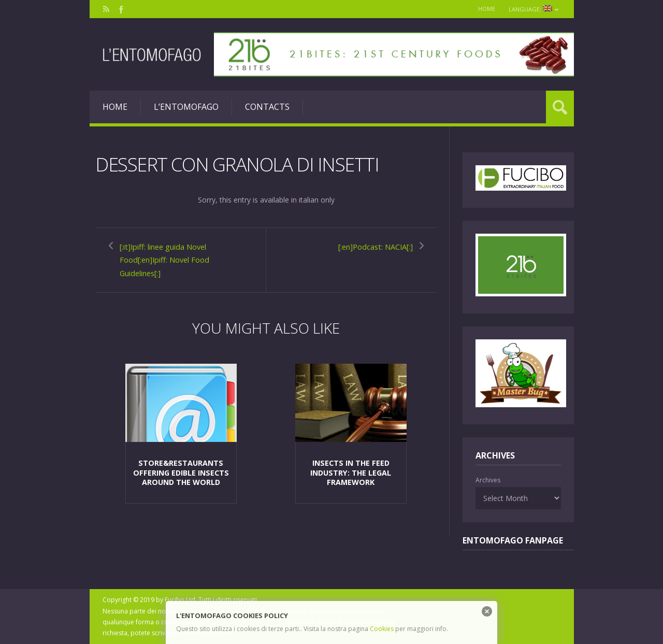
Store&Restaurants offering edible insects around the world (181, 469)
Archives (488, 480)
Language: (533, 9)
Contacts (267, 107)
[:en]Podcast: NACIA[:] (369, 246)
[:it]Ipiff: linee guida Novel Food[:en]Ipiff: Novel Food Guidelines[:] (172, 259)
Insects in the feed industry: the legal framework (351, 469)
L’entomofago (186, 107)
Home (484, 9)
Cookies (382, 629)
